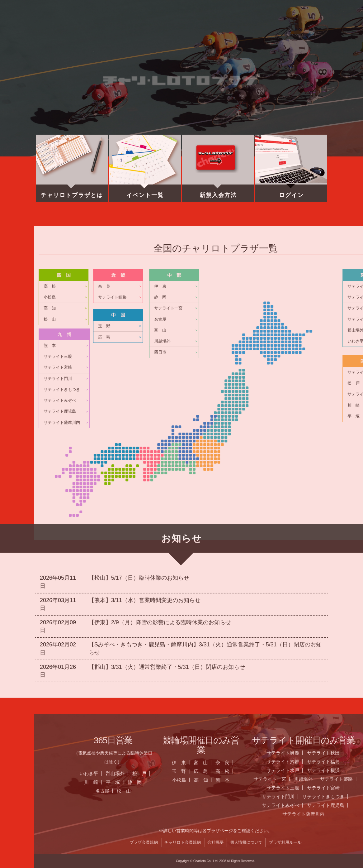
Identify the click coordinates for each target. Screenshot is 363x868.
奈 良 (298, 286)
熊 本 (244, 346)
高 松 (244, 286)
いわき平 (283, 773)
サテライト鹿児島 (254, 411)
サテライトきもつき (256, 390)
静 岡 (329, 782)
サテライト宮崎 (252, 367)
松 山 (244, 319)
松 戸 (334, 773)
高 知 (244, 308)
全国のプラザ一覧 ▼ (181, 30)
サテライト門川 (252, 379)
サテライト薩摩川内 (256, 423)
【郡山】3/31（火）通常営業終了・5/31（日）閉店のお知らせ (167, 574)
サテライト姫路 (306, 297)
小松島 (244, 297)
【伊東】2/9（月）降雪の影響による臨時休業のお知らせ (160, 529)
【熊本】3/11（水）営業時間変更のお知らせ (145, 507)
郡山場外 (309, 773)
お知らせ (105, 30)
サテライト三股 (252, 357)
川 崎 (285, 782)
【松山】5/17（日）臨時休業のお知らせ (139, 485)
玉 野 (298, 326)
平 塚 (307, 782)
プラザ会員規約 (338, 842)
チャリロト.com (219, 30)
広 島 (298, 337)
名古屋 (297, 791)
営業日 (143, 30)
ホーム (66, 30)
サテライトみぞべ (254, 400)
